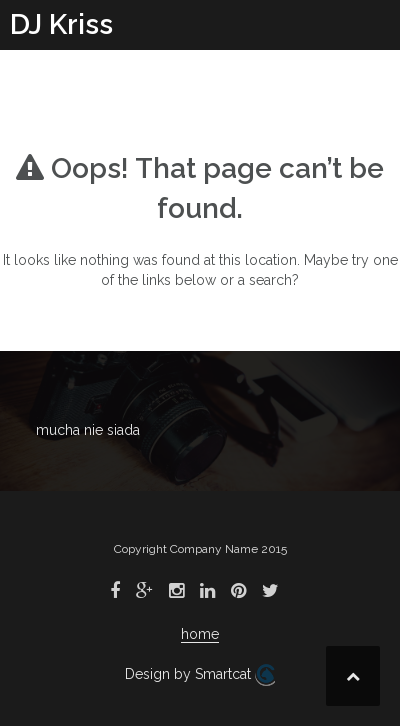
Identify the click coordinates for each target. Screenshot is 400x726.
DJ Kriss (61, 24)
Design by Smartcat (200, 675)
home (200, 634)
